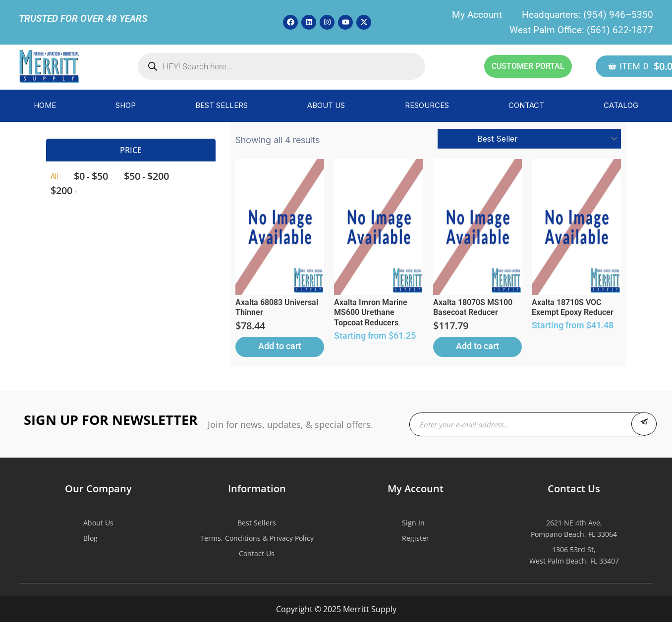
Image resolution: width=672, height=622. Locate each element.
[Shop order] (529, 139)
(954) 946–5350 (618, 15)
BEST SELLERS (222, 105)
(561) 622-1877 (620, 30)
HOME (45, 105)
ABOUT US (326, 105)
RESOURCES (427, 105)
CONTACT (526, 105)
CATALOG (621, 105)
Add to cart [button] (280, 346)
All (54, 176)
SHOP (126, 105)
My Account (477, 15)
